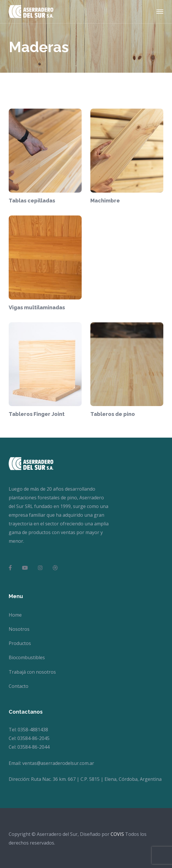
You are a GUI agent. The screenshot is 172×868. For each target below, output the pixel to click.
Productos (20, 643)
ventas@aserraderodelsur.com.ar (58, 763)
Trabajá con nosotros (32, 672)
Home (15, 615)
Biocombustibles (27, 657)
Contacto (19, 686)
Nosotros (19, 629)
